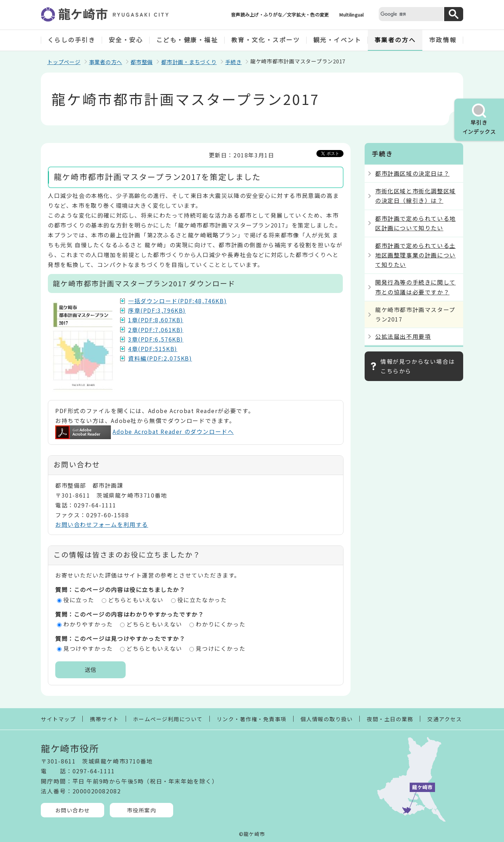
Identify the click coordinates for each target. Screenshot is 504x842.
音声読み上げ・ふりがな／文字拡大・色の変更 (280, 15)
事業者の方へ (395, 40)
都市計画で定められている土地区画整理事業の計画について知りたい (415, 255)
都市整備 (142, 62)
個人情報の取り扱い (327, 719)
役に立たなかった (202, 600)
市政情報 (443, 40)
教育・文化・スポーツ (266, 40)
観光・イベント (337, 40)
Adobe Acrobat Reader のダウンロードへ (144, 431)
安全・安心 (126, 40)
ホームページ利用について (168, 719)
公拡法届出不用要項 (403, 336)
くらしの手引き (72, 40)
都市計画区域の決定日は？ (412, 173)
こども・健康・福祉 (187, 40)
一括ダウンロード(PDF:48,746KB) (177, 301)
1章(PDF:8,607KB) (156, 320)
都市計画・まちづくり (189, 62)
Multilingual (351, 15)
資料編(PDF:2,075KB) (160, 358)
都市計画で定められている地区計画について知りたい (415, 223)
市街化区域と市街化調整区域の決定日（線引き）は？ (415, 196)
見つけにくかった (220, 648)
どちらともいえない (136, 600)
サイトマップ (58, 719)
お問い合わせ (73, 810)
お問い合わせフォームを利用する (102, 524)
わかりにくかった (220, 624)
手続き (234, 62)
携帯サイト (104, 719)
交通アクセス (445, 719)
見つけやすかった (88, 648)
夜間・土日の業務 (390, 719)
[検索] (410, 14)
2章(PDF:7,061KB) (156, 330)
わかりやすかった (88, 624)
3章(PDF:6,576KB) (156, 339)
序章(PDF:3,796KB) (157, 310)
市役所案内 (142, 810)
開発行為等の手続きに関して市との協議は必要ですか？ (415, 287)
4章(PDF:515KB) (153, 349)
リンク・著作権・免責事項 (252, 719)
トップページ (64, 62)
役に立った (79, 600)
